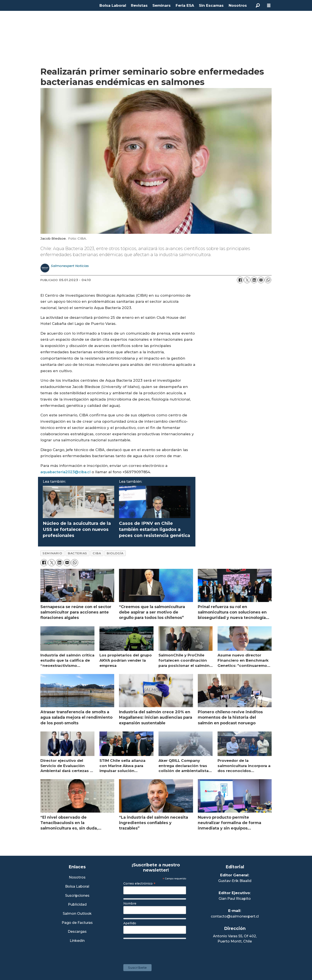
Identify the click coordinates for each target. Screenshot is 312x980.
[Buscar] (258, 5)
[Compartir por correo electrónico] (261, 280)
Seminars (162, 5)
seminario (52, 553)
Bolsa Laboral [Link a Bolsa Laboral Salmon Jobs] (77, 887)
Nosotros (238, 5)
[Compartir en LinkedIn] (254, 280)
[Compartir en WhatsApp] (268, 280)
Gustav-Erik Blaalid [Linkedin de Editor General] (235, 881)
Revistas (139, 5)
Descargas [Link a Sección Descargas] (77, 932)
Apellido (130, 923)
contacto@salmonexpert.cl (235, 916)
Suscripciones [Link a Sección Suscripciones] (77, 896)
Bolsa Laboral (113, 5)
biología (115, 553)
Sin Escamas (211, 5)
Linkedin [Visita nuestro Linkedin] (77, 941)
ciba (97, 553)
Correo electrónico (139, 883)
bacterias (77, 553)
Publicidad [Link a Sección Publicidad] (77, 905)
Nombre (130, 903)
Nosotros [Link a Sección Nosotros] (77, 878)
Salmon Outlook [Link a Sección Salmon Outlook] (77, 914)
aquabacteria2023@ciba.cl (65, 472)
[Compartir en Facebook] (240, 280)
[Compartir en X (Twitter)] (247, 280)
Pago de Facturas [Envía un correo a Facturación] (77, 923)
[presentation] (156, 949)
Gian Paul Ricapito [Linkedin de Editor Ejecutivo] (235, 899)
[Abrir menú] (269, 6)
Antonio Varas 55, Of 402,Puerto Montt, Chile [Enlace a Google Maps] (235, 939)
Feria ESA (185, 5)
